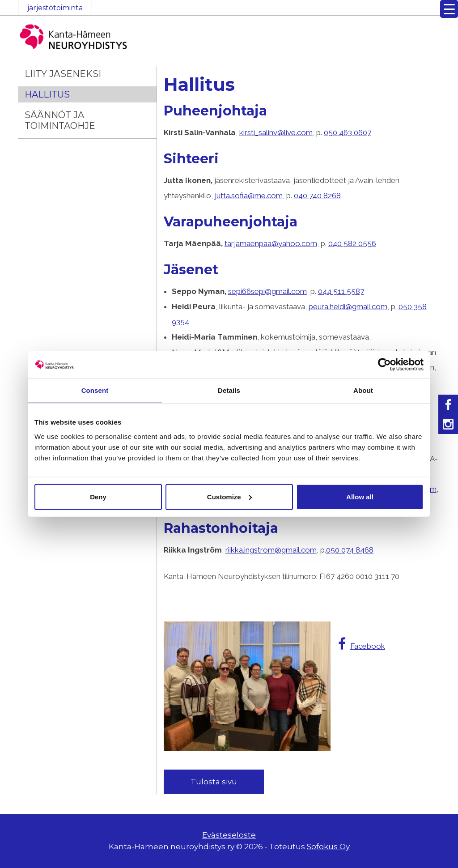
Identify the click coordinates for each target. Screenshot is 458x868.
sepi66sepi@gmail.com (267, 291)
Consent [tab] (95, 390)
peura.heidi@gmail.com (348, 306)
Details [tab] (229, 390)
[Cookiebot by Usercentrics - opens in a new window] (384, 365)
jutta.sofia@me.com (249, 196)
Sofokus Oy (328, 847)
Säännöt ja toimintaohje (60, 120)
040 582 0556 (352, 243)
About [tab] (363, 390)
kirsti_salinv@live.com (276, 132)
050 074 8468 (350, 550)
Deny (98, 496)
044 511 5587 (341, 291)
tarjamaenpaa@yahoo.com (271, 243)
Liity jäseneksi (63, 74)
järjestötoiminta (55, 8)
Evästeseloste (229, 835)
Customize (229, 496)
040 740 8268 (317, 196)
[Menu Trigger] (449, 9)
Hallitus (47, 94)
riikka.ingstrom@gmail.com (271, 550)
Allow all (360, 496)
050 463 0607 (348, 132)
